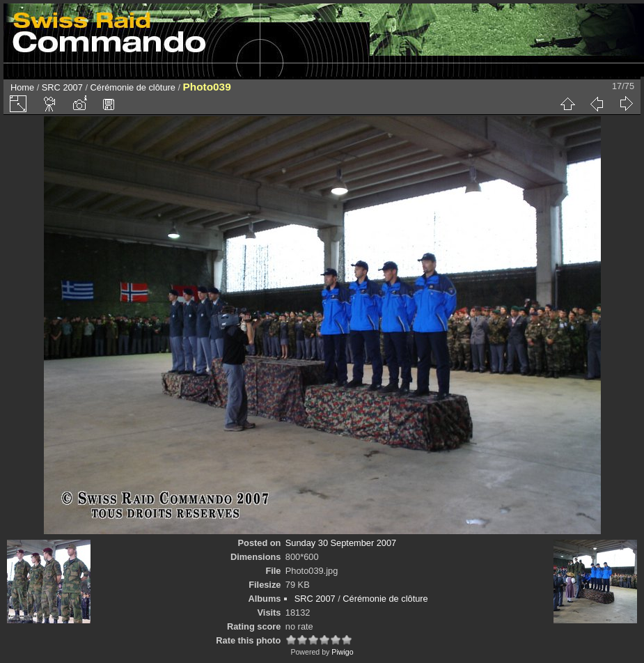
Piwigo (342, 652)
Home (22, 87)
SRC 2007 (62, 87)
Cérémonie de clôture (133, 87)
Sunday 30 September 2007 (341, 543)
